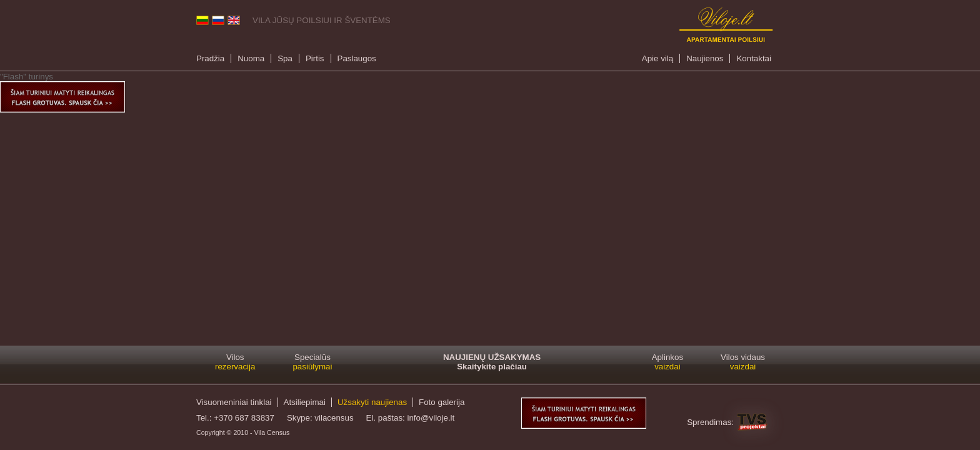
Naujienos (705, 58)
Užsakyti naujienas (372, 402)
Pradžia (210, 58)
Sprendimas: (710, 422)
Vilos (235, 362)
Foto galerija (442, 402)
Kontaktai (754, 58)
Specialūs (312, 362)
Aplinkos (667, 362)
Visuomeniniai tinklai (234, 402)
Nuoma (251, 58)
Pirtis (315, 58)
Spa (285, 58)
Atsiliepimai (305, 402)
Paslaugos (357, 58)
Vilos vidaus (743, 362)
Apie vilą (657, 58)
